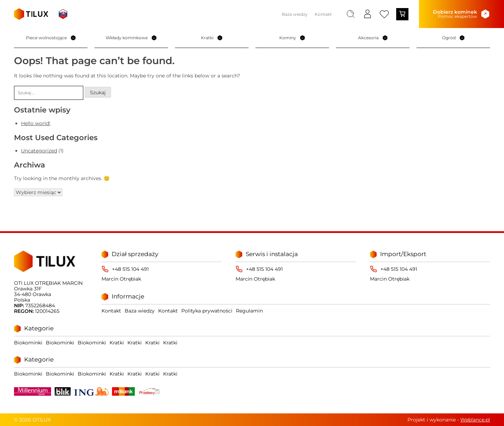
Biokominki (28, 343)
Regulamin (249, 311)
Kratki (212, 38)
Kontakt (323, 14)
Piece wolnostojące (51, 38)
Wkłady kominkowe (131, 38)
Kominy (292, 38)
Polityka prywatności (207, 311)
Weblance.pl (475, 420)
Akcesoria (373, 38)
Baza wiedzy (295, 14)
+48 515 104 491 (130, 269)
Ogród (453, 38)
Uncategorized (39, 151)
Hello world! (36, 123)
